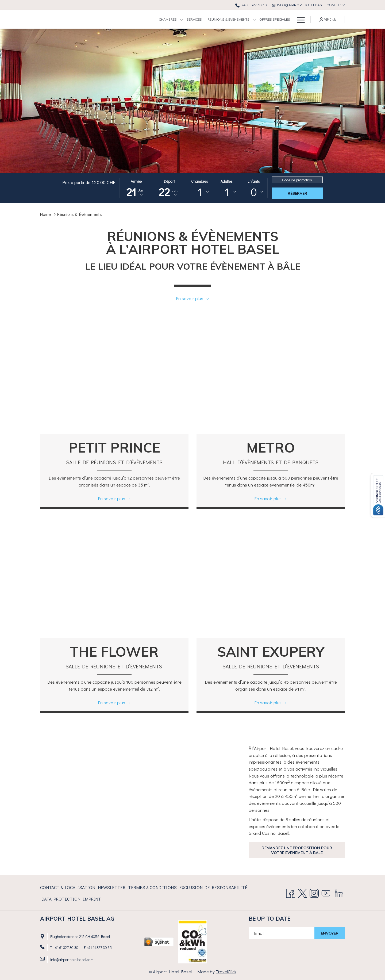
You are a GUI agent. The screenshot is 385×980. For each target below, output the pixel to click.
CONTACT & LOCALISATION (68, 887)
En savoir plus (192, 298)
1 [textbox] (200, 192)
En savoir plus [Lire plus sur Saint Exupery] (268, 703)
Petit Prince (114, 448)
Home (45, 214)
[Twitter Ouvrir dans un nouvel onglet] (302, 892)
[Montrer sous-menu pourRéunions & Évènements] (217, 19)
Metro (271, 448)
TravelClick (226, 972)
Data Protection (61, 899)
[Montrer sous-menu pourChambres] (144, 19)
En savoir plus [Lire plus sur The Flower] (111, 703)
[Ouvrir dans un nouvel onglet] (159, 941)
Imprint (92, 899)
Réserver (297, 193)
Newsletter (112, 887)
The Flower (114, 652)
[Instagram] (314, 892)
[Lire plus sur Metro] (271, 378)
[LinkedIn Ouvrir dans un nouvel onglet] (339, 892)
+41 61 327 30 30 (66, 948)
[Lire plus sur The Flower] (114, 582)
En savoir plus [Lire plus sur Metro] (268, 498)
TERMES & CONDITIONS (152, 887)
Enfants (254, 181)
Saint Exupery (271, 652)
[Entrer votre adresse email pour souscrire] (282, 933)
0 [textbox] (254, 192)
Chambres (200, 181)
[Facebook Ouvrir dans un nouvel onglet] (291, 892)
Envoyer (330, 933)
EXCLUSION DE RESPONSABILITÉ (213, 887)
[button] (136, 188)
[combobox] (199, 192)
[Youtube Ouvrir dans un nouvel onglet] (326, 892)
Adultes (227, 181)
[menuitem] (130, 19)
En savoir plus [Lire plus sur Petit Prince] (111, 498)
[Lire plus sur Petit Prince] (114, 378)
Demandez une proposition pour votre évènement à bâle (297, 850)
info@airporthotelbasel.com (72, 960)
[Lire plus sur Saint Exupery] (271, 582)
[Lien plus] (299, 19)
